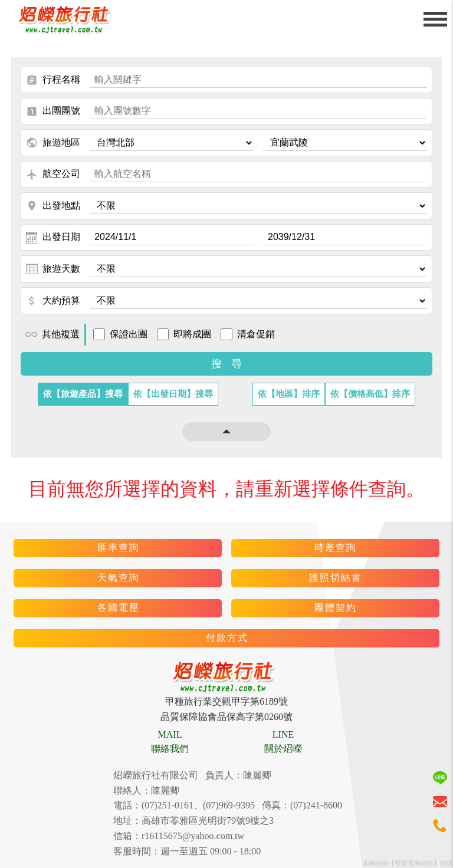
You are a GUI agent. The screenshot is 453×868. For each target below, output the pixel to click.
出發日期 (53, 238)
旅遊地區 (53, 143)
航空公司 (53, 175)
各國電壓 (119, 608)
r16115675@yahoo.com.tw (193, 836)
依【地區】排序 (289, 394)
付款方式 (227, 638)
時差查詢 (336, 548)
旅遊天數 (53, 269)
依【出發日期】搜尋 (173, 394)
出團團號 (53, 111)
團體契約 (336, 608)
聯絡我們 (170, 749)
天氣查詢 (119, 578)
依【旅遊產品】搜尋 (83, 394)
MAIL (170, 734)
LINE (283, 734)
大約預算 (53, 301)
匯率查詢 (119, 548)
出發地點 (53, 206)
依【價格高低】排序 (370, 394)
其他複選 (52, 334)
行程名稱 (53, 80)
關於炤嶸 (283, 749)
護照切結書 (336, 578)
